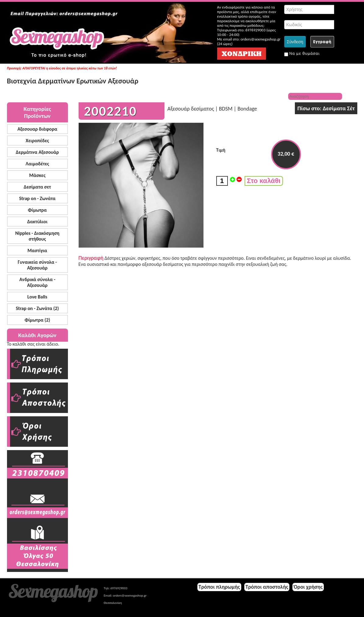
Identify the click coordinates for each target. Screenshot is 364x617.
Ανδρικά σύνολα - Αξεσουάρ (37, 282)
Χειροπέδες (37, 141)
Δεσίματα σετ (37, 187)
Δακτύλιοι (37, 222)
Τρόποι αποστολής (267, 587)
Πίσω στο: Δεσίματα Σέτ (326, 108)
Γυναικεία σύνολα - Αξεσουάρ (37, 265)
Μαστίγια (37, 250)
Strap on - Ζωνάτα (37, 198)
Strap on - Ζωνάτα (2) (37, 308)
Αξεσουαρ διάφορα (37, 129)
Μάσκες (37, 175)
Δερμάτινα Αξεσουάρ (37, 152)
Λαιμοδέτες (37, 164)
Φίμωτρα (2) (37, 320)
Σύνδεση (295, 42)
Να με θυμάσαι (302, 54)
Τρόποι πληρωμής (219, 587)
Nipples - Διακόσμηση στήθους (37, 236)
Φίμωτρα (37, 210)
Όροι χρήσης (308, 587)
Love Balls (37, 297)
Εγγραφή (322, 42)
